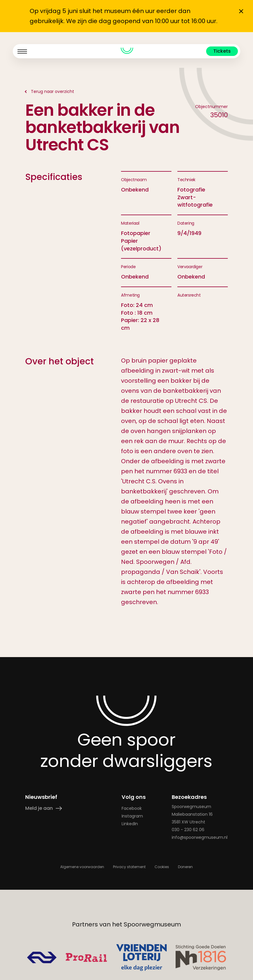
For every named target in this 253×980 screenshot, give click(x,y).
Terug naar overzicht (52, 91)
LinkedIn (130, 824)
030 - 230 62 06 (188, 830)
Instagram (132, 816)
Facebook (132, 808)
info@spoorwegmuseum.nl (200, 837)
